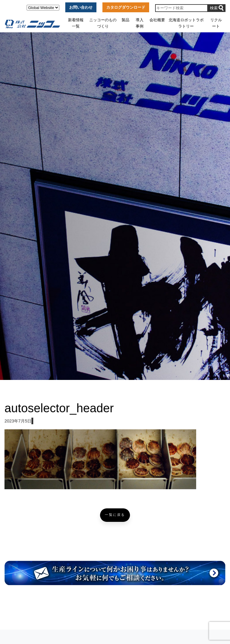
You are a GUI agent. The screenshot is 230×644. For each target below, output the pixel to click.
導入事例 (140, 23)
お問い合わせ (81, 7)
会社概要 (157, 20)
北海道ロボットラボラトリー (186, 23)
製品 (125, 20)
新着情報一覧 (76, 23)
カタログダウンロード (126, 7)
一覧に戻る (115, 515)
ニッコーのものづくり (103, 23)
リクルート (216, 23)
